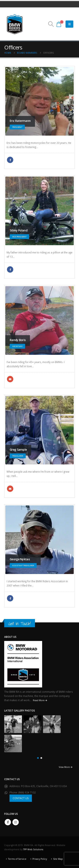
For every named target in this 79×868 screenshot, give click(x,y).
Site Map (58, 859)
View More (66, 767)
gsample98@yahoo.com (10, 489)
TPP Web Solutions (33, 849)
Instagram (16, 822)
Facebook (10, 160)
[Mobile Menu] (69, 24)
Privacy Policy (40, 859)
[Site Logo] (15, 24)
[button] (51, 24)
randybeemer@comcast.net (10, 379)
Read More (40, 700)
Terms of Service (17, 859)
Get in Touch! (20, 624)
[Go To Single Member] (39, 101)
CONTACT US (21, 798)
